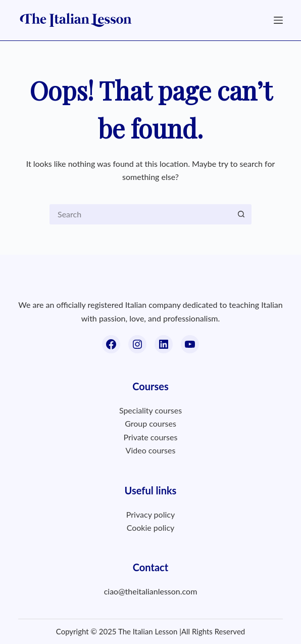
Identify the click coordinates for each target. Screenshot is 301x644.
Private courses (151, 437)
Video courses (151, 450)
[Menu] (278, 20)
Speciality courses (150, 410)
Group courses (150, 423)
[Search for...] (140, 214)
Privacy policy (150, 514)
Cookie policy (151, 527)
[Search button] (241, 214)
